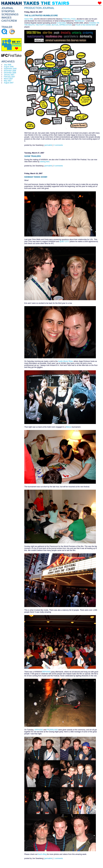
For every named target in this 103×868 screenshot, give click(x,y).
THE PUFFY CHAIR (43, 25)
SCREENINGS (10, 14)
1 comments (58, 858)
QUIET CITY (64, 241)
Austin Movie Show (65, 361)
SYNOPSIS (8, 11)
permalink (48, 145)
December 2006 (10, 73)
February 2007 (9, 77)
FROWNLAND (52, 730)
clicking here (45, 162)
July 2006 (8, 65)
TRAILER (7, 27)
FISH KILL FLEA (69, 19)
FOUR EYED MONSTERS (86, 25)
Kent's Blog (42, 854)
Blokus (69, 427)
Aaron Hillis (29, 19)
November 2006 (10, 71)
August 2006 (9, 67)
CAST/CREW (9, 21)
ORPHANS (46, 672)
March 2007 (8, 79)
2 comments (58, 145)
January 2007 (9, 75)
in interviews (61, 23)
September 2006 (10, 69)
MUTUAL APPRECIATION (62, 25)
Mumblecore (80, 21)
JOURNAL (7, 8)
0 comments (58, 166)
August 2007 (9, 83)
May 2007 (8, 81)
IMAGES (6, 18)
